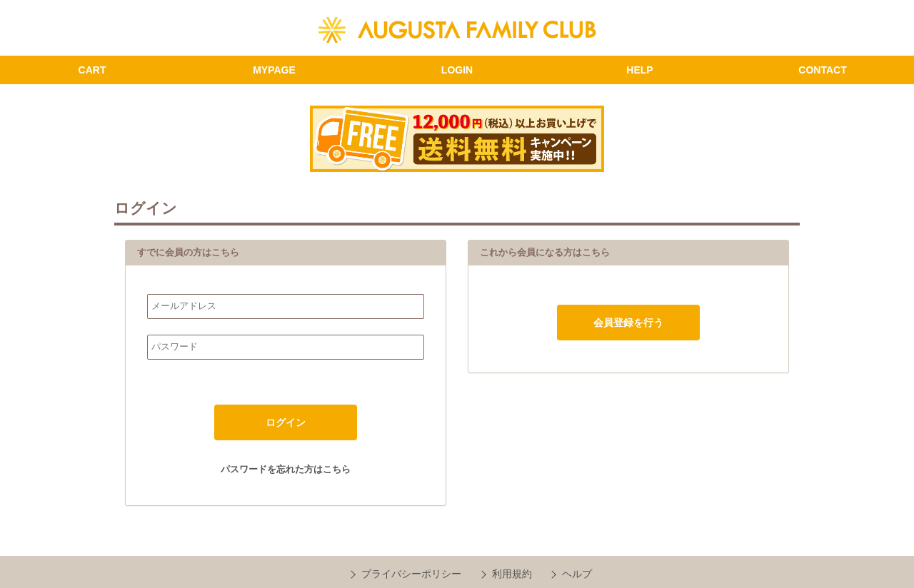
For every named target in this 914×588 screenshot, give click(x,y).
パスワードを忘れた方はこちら (286, 470)
